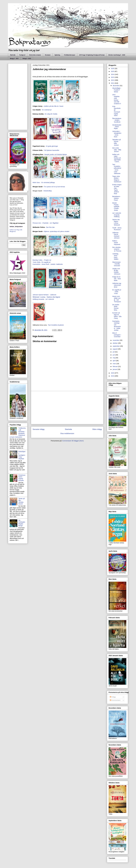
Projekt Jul (48, 260)
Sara (38, 182)
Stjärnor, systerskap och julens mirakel (57, 231)
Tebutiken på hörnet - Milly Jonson (117, 142)
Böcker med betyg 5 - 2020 (117, 55)
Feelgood (22, 55)
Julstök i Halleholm (57, 264)
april (114, 361)
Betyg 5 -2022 (27, 59)
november (116, 340)
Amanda (41, 299)
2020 (113, 373)
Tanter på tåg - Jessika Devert (22, 501)
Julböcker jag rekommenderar (117, 285)
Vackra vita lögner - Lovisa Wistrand (116, 222)
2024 (113, 74)
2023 (113, 77)
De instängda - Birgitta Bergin (22, 523)
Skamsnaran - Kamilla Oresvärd (117, 264)
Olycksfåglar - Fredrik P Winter (117, 90)
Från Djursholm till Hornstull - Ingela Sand (117, 111)
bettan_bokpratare (16, 227)
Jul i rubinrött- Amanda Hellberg (117, 215)
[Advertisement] (67, 408)
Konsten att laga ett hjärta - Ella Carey (117, 316)
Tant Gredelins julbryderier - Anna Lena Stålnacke (117, 169)
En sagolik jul (46, 262)
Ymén (35, 262)
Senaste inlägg (39, 429)
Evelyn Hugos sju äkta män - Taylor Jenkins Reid (117, 189)
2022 (113, 80)
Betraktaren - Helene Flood (117, 198)
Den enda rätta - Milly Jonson (117, 150)
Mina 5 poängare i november (117, 335)
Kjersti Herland (44, 295)
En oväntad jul (47, 110)
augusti (115, 349)
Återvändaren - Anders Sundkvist (117, 120)
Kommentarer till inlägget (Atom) (73, 441)
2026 (113, 69)
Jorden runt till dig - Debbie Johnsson (116, 271)
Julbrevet (53, 295)
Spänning (57, 55)
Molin (34, 182)
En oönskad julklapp (48, 182)
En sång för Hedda (51, 114)
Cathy (41, 260)
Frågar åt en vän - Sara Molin (117, 279)
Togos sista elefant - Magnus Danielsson (117, 179)
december (116, 86)
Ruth (48, 264)
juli (114, 352)
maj (114, 358)
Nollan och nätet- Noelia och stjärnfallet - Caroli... (117, 158)
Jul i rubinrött (50, 299)
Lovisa (43, 297)
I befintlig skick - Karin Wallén (115, 256)
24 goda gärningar (52, 146)
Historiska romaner (35, 55)
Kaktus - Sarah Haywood (116, 243)
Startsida (13, 55)
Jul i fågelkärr (54, 223)
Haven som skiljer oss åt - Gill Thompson (117, 299)
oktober (115, 343)
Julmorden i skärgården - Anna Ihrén (117, 134)
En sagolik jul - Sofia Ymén (117, 292)
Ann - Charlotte (43, 223)
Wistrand (36, 297)
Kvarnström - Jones (39, 264)
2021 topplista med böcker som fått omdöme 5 (117, 99)
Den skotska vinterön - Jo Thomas (117, 249)
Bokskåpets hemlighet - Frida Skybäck (22, 455)
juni (114, 355)
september (116, 346)
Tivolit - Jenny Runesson (117, 229)
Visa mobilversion (67, 433)
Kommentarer (115, 700)
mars (114, 364)
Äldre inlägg (97, 429)
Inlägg (113, 697)
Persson (35, 223)
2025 (113, 71)
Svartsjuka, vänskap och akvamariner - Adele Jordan (117, 326)
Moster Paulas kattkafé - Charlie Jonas (116, 207)
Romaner (48, 55)
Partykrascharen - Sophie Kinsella (22, 478)
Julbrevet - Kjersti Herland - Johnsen (116, 235)
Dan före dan (51, 227)
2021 (113, 83)
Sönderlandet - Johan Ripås (117, 127)
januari (115, 369)
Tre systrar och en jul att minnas (54, 187)
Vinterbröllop (48, 191)
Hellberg (35, 299)
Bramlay (35, 260)
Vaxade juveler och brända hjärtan (56, 154)
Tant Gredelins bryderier (56, 325)
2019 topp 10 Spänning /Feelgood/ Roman (92, 55)
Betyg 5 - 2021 (14, 59)
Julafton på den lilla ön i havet (53, 106)
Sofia (39, 262)
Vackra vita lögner (53, 297)
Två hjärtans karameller (51, 150)
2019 (113, 376)
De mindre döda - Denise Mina (116, 307)
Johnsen (35, 295)
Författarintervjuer (70, 55)
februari (115, 366)
